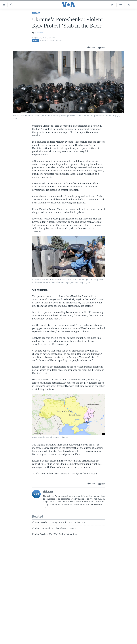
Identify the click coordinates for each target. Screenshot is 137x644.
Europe (36, 13)
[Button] (91, 48)
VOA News (40, 33)
